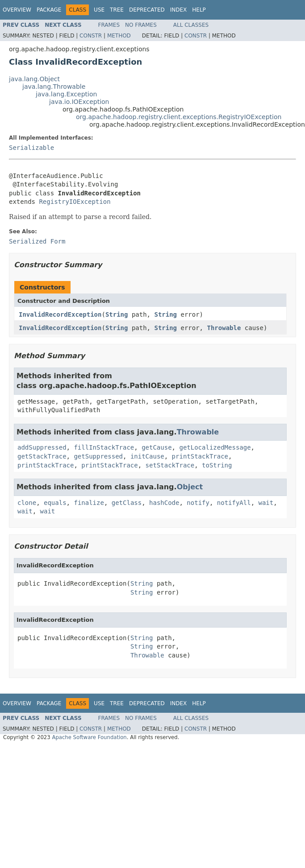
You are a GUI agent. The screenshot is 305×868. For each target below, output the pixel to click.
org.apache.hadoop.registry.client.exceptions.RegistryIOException (179, 117)
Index (179, 10)
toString (217, 465)
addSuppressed (42, 447)
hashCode (164, 503)
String (117, 314)
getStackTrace (42, 456)
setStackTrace (170, 465)
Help (199, 10)
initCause (147, 456)
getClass (127, 503)
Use (99, 10)
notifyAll (234, 503)
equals (55, 503)
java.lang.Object (34, 79)
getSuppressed (98, 456)
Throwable (224, 328)
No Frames (141, 25)
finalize (89, 503)
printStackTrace (200, 456)
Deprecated (147, 10)
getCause (157, 447)
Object (190, 487)
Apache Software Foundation (89, 737)
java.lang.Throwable (54, 87)
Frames (109, 25)
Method (119, 36)
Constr (91, 36)
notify (198, 503)
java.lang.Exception (66, 94)
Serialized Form (37, 241)
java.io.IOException (79, 102)
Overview (17, 10)
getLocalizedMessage (215, 447)
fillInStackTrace (104, 447)
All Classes (191, 25)
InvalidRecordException (60, 314)
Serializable (31, 148)
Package (49, 10)
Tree (117, 10)
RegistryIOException (75, 202)
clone (27, 503)
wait (266, 503)
